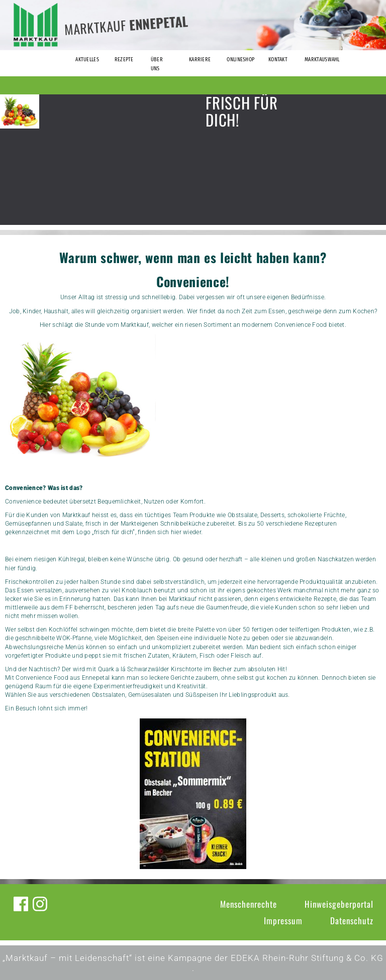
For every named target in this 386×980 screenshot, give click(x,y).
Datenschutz (352, 921)
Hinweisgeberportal (339, 904)
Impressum (283, 921)
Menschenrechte (249, 904)
